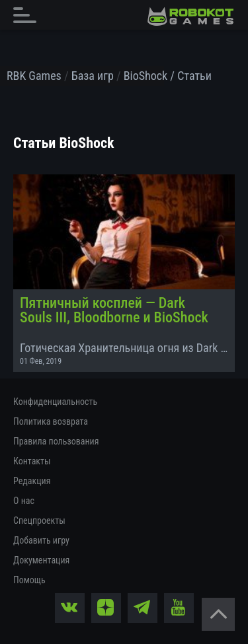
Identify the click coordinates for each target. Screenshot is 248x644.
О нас (24, 501)
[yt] (179, 608)
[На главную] (190, 17)
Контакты (32, 461)
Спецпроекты (39, 520)
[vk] (70, 608)
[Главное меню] (28, 15)
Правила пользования (56, 441)
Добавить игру (41, 540)
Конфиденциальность (55, 402)
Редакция (32, 481)
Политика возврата (51, 421)
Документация (41, 560)
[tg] (143, 608)
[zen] (106, 608)
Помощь (29, 580)
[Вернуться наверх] (218, 614)
